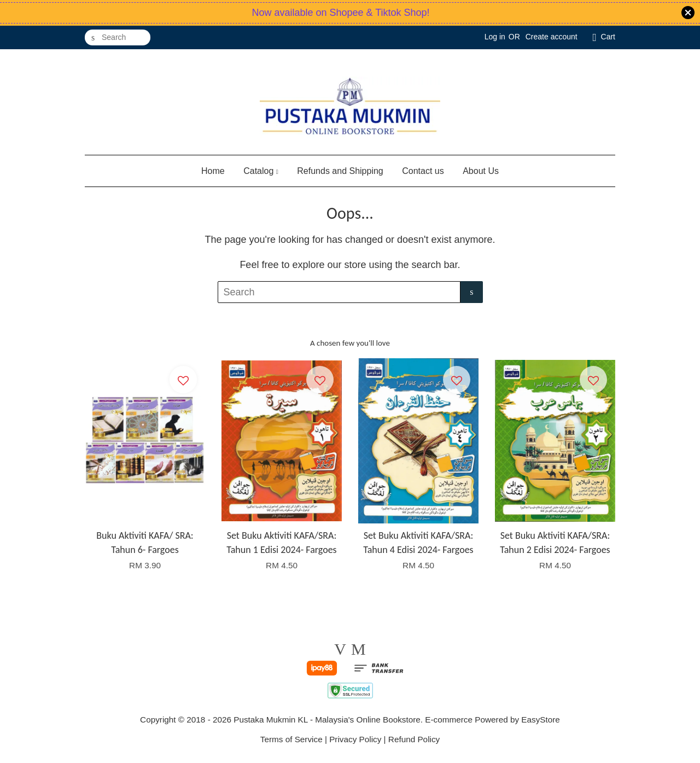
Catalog (261, 171)
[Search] (118, 37)
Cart (608, 37)
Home (213, 171)
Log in (495, 37)
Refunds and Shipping (340, 171)
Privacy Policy (355, 739)
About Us (481, 171)
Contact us (423, 171)
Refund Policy (414, 739)
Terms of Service (291, 739)
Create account (552, 37)
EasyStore (541, 720)
